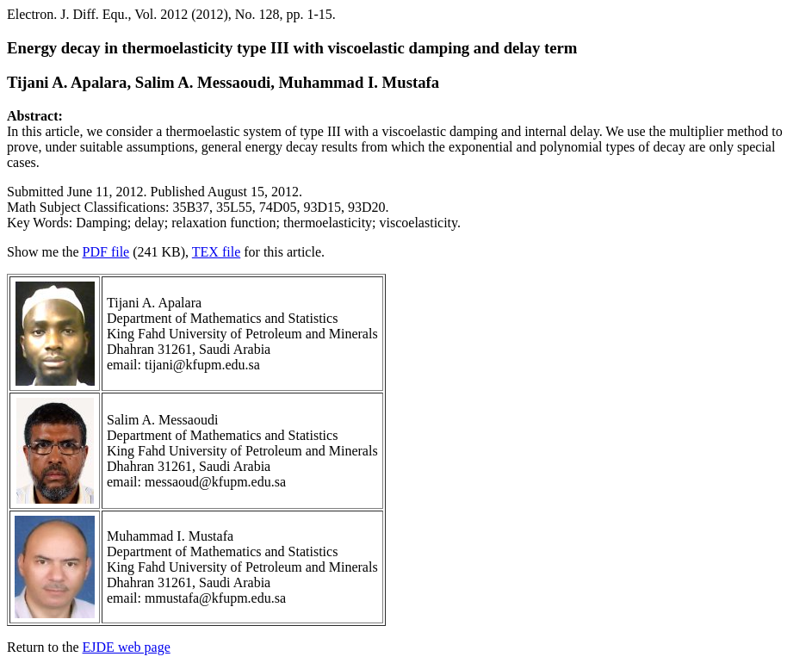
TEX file (216, 252)
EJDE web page (127, 647)
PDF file (106, 252)
